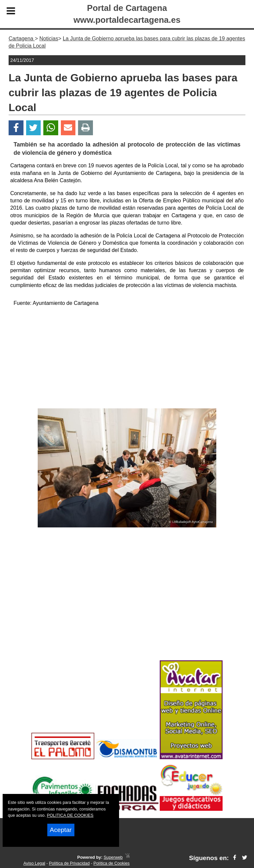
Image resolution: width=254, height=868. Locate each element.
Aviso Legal (34, 863)
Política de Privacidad (69, 863)
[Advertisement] (127, 359)
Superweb (113, 857)
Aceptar (61, 830)
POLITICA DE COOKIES (70, 815)
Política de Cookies (111, 863)
